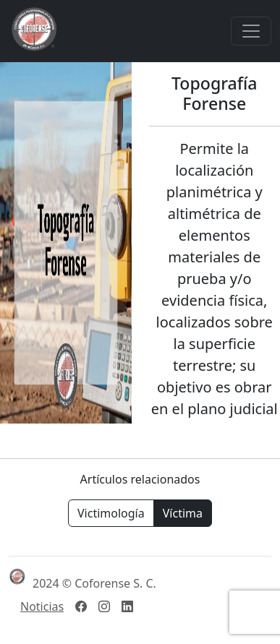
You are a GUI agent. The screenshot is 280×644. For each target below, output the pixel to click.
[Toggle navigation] (251, 31)
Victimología (111, 513)
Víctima (183, 513)
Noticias (42, 606)
